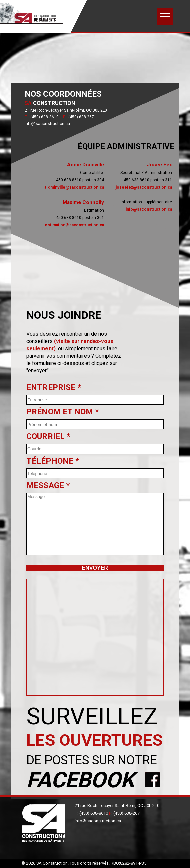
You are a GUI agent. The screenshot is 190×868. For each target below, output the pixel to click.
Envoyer (95, 568)
